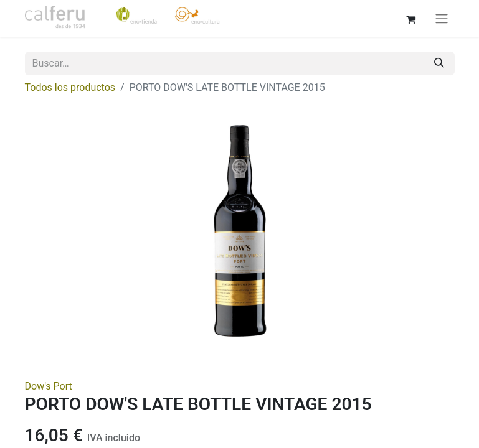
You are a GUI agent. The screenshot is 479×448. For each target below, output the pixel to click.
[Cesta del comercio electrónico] (411, 18)
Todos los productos (70, 87)
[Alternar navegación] (442, 18)
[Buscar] (439, 63)
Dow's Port (49, 386)
